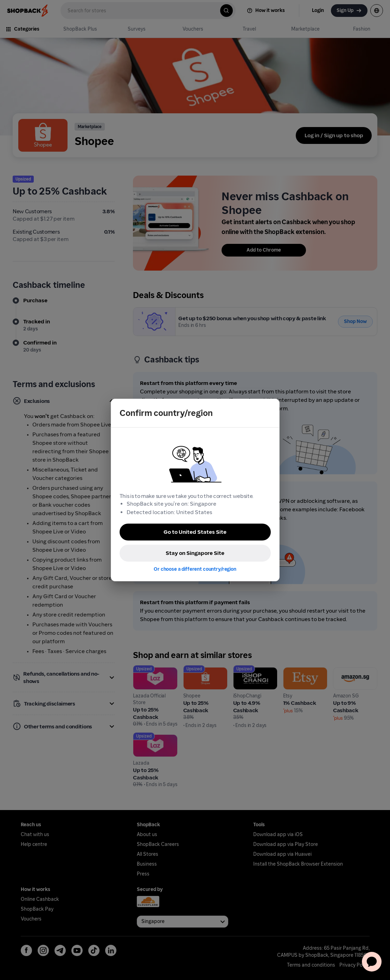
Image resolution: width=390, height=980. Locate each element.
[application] (372, 962)
